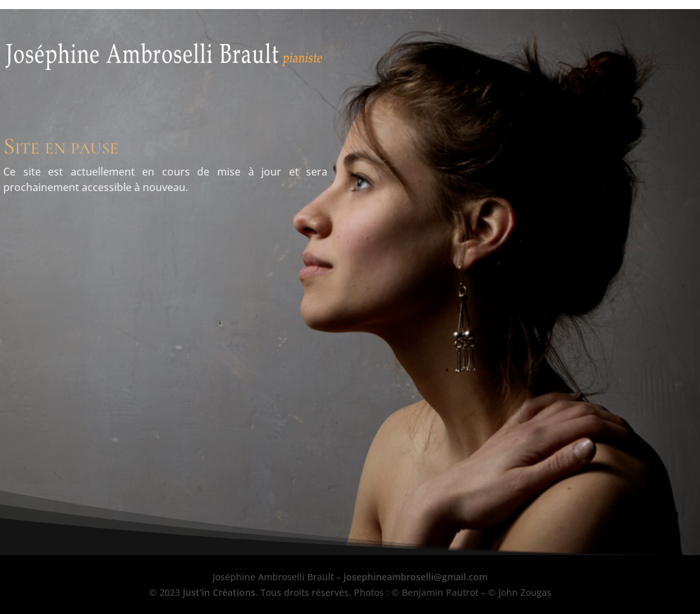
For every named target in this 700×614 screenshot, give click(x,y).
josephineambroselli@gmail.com (415, 577)
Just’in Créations (219, 592)
